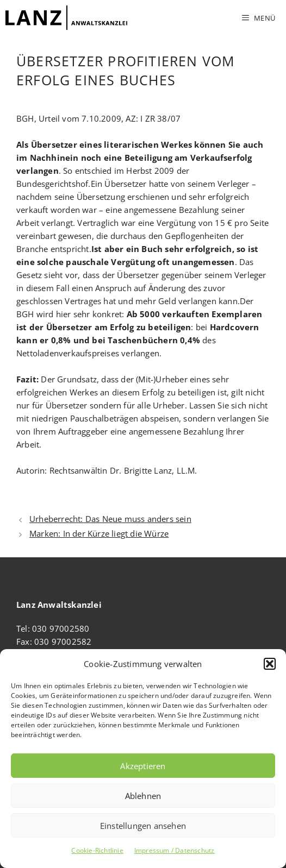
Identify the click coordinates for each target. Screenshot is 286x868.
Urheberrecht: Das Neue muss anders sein (110, 519)
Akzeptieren (143, 766)
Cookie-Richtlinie (97, 850)
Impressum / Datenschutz (175, 850)
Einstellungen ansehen (143, 826)
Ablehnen (143, 796)
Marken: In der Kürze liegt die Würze (99, 533)
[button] (270, 664)
